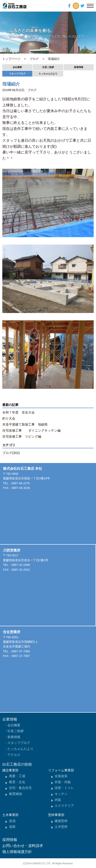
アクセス (14, 755)
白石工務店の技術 (17, 764)
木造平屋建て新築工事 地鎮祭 (25, 424)
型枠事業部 (56, 815)
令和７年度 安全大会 (19, 412)
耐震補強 (15, 794)
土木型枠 (61, 827)
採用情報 (10, 840)
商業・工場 (17, 776)
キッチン (61, 794)
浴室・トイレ (64, 788)
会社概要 (17, 67)
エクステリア (64, 806)
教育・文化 (17, 782)
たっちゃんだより (48, 74)
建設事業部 (10, 770)
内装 (58, 800)
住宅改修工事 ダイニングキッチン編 (31, 430)
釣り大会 (9, 418)
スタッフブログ (17, 74)
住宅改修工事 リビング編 (22, 436)
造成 (12, 821)
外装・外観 (63, 782)
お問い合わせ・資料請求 (23, 846)
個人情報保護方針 (17, 852)
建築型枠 (61, 821)
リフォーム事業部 (61, 770)
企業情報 (10, 719)
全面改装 (61, 776)
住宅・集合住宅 (20, 788)
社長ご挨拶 (48, 67)
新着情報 (79, 67)
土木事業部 (10, 815)
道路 (12, 827)
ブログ (32, 90)
